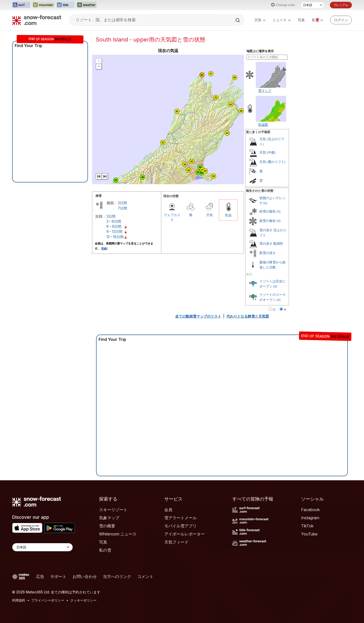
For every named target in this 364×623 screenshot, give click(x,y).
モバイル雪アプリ (180, 526)
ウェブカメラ (172, 217)
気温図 (263, 124)
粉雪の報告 (268, 211)
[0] (265, 203)
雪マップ (265, 91)
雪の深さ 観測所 (271, 244)
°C (274, 310)
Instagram (310, 518)
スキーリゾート (113, 510)
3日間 (122, 203)
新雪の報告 (268, 221)
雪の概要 (107, 526)
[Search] (238, 20)
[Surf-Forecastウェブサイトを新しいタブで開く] (21, 5)
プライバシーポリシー (48, 600)
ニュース (282, 20)
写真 (301, 20)
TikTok (307, 526)
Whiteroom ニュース (118, 534)
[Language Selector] (42, 547)
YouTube (309, 534)
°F (285, 310)
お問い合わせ (85, 576)
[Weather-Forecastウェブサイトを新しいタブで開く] (87, 5)
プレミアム (341, 5)
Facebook (310, 510)
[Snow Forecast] (37, 20)
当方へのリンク (117, 576)
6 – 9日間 (114, 226)
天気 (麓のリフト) (272, 162)
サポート (58, 576)
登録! (104, 248)
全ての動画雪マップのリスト (198, 316)
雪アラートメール (180, 518)
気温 (228, 215)
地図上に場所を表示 (260, 51)
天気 (260, 20)
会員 (168, 510)
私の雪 (105, 550)
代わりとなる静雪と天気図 (248, 316)
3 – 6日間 (114, 221)
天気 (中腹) (267, 152)
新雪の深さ (268, 253)
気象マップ (109, 518)
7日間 (122, 208)
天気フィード (176, 542)
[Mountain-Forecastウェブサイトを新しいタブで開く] (43, 5)
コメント (145, 576)
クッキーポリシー (83, 600)
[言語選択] (312, 5)
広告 (40, 576)
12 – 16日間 (115, 237)
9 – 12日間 (114, 231)
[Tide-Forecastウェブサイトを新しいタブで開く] (65, 5)
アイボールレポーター (185, 534)
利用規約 (19, 600)
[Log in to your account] (341, 20)
